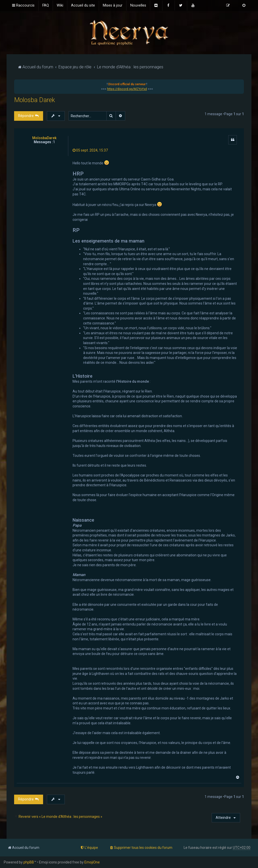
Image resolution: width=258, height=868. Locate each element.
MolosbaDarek (44, 138)
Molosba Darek (35, 100)
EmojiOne (92, 862)
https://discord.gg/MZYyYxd (127, 89)
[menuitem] (46, 6)
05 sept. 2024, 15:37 (90, 150)
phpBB (29, 862)
